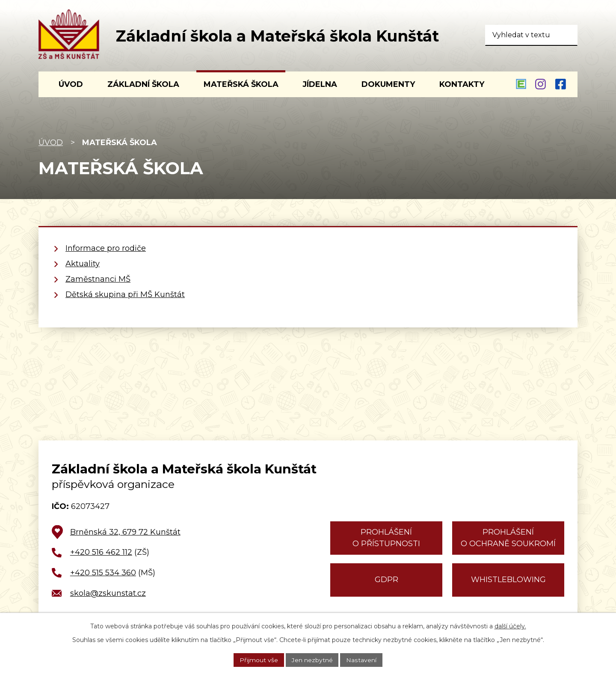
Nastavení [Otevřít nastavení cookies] (361, 660)
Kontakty (462, 84)
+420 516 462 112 (101, 552)
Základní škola (143, 84)
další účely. (510, 626)
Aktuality (83, 264)
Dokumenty (388, 84)
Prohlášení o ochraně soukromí (508, 538)
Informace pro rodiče (106, 248)
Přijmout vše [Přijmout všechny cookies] (259, 660)
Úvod (51, 143)
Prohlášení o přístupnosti (386, 538)
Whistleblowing (508, 580)
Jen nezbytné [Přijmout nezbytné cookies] (312, 660)
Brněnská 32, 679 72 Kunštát (125, 532)
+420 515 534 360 (103, 573)
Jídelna (320, 84)
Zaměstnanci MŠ (98, 279)
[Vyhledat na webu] (531, 35)
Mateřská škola (241, 84)
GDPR (386, 580)
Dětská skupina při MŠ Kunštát (125, 294)
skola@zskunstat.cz (108, 593)
